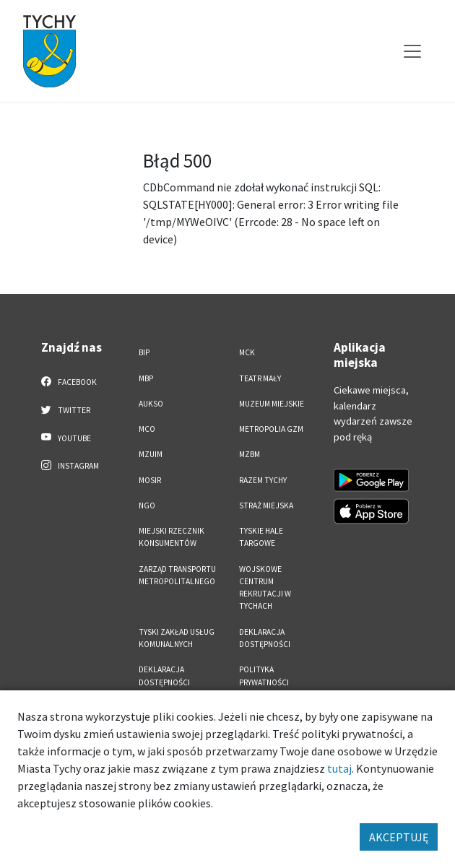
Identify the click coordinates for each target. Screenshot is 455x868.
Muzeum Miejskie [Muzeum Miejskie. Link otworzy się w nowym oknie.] (272, 404)
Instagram (70, 465)
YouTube (66, 438)
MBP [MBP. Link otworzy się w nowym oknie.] (146, 378)
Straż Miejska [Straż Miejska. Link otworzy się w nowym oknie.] (266, 505)
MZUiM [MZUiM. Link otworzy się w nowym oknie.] (151, 454)
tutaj (339, 768)
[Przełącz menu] (412, 51)
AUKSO (151, 404)
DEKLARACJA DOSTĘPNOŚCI (265, 638)
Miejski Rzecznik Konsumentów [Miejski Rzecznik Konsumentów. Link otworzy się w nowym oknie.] (172, 537)
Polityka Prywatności (264, 676)
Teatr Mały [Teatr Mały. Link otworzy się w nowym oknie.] (260, 378)
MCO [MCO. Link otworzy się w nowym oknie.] (147, 429)
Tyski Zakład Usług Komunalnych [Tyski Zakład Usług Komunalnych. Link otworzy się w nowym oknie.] (177, 638)
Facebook (69, 381)
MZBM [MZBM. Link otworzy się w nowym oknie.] (250, 454)
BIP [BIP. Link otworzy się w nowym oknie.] (144, 352)
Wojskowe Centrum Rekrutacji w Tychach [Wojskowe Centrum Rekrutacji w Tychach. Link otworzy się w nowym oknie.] (265, 588)
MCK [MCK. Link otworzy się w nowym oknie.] (247, 352)
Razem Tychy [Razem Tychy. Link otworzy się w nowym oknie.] (263, 480)
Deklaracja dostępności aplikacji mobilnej (175, 682)
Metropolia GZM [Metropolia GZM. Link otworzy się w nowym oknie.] (271, 429)
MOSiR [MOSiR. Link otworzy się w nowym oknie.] (150, 480)
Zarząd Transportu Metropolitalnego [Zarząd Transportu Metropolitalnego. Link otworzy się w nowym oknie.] (177, 575)
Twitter (66, 409)
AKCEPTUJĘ (399, 837)
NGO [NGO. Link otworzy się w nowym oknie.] (147, 505)
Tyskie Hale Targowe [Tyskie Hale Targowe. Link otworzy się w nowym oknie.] (261, 537)
